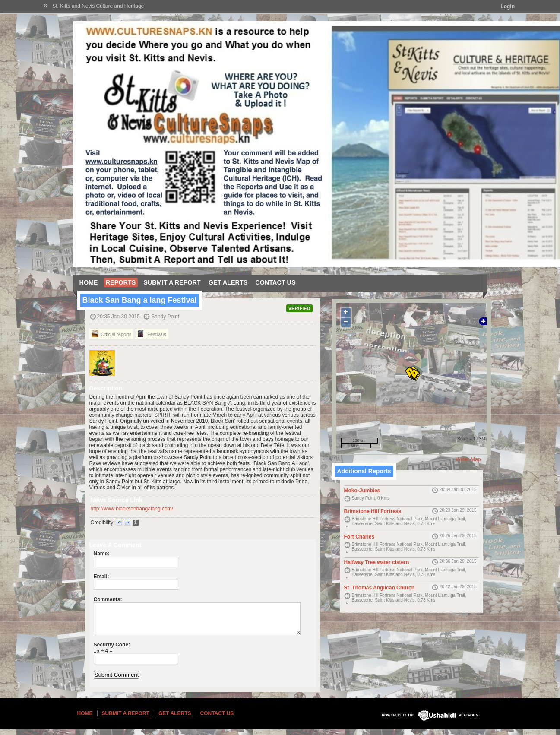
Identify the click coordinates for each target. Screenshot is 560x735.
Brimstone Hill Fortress (373, 511)
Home (89, 282)
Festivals (152, 334)
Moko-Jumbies (362, 491)
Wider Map (468, 459)
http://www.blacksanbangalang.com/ (132, 509)
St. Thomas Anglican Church (380, 588)
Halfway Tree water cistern (377, 562)
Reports (121, 282)
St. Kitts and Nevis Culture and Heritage (98, 6)
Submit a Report (172, 282)
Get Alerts (228, 282)
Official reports (112, 334)
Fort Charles (359, 537)
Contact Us (275, 282)
